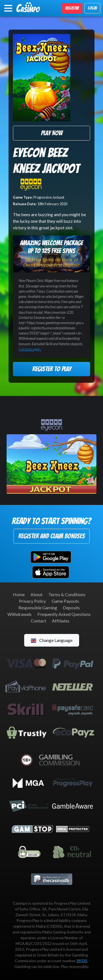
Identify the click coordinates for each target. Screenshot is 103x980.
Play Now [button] (52, 133)
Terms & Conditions (67, 594)
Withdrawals (20, 614)
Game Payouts (65, 601)
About (37, 594)
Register (72, 8)
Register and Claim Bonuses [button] (51, 536)
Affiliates (61, 621)
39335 (82, 961)
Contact (38, 621)
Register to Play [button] (52, 369)
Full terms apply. (30, 349)
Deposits (71, 608)
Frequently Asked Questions (64, 614)
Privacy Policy (32, 601)
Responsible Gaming (38, 608)
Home (19, 594)
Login (92, 8)
